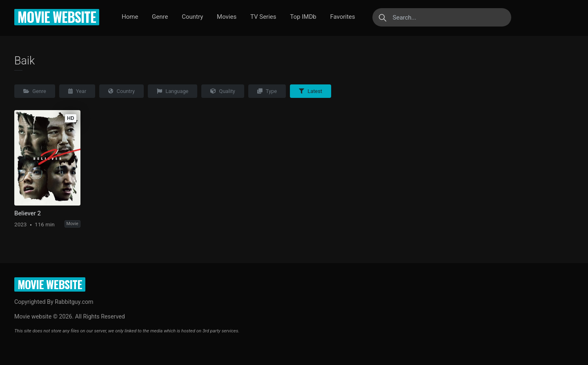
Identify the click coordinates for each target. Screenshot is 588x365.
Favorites (342, 17)
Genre (160, 17)
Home (130, 17)
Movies (227, 17)
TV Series (263, 17)
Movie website (57, 17)
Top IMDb (303, 17)
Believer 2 (28, 213)
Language (173, 91)
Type (267, 91)
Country (192, 17)
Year (77, 91)
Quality (223, 91)
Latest (311, 91)
